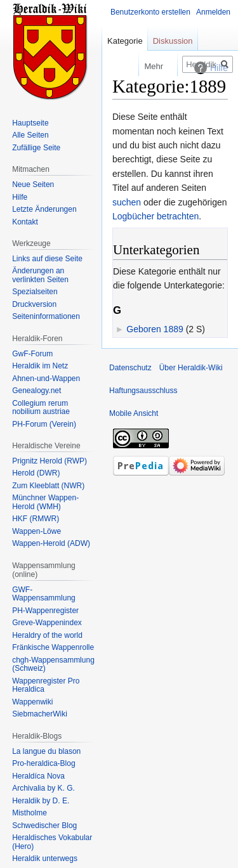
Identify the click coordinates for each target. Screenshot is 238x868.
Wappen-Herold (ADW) (51, 543)
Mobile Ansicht (134, 413)
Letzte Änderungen (44, 209)
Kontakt (25, 222)
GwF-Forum (32, 354)
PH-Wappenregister (45, 611)
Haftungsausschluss (143, 391)
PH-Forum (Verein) (44, 424)
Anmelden (213, 12)
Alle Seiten (30, 135)
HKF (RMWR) (36, 519)
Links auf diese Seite (47, 259)
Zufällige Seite (36, 148)
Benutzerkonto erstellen (150, 12)
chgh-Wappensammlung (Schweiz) (53, 664)
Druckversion (34, 304)
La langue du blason (46, 751)
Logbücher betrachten (155, 216)
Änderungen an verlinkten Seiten (40, 275)
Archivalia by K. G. (43, 788)
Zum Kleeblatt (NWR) (48, 486)
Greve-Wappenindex (47, 623)
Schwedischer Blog (44, 826)
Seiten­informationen (46, 316)
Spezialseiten (35, 292)
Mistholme (30, 813)
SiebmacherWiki (40, 714)
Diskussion (173, 41)
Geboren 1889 (155, 329)
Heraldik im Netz (40, 366)
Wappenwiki (32, 702)
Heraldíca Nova (38, 776)
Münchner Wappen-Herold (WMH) (45, 502)
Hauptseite (30, 123)
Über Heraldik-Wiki (191, 368)
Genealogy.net (36, 391)
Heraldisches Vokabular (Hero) (52, 842)
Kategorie (125, 41)
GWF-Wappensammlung (44, 594)
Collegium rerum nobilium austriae (41, 408)
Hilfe (20, 197)
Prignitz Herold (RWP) (50, 461)
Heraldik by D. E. (41, 801)
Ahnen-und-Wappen (46, 379)
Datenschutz (130, 368)
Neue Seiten (33, 185)
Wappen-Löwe (36, 531)
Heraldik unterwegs (45, 858)
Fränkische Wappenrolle (53, 647)
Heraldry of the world (47, 635)
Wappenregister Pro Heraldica (46, 685)
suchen (127, 202)
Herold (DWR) (36, 473)
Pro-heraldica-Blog (43, 763)
